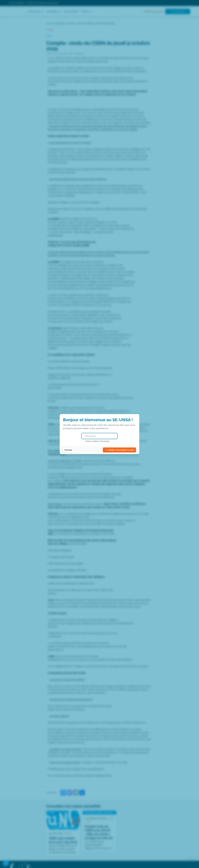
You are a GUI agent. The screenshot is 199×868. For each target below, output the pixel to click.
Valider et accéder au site (119, 450)
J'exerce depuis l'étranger (96, 441)
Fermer (68, 450)
